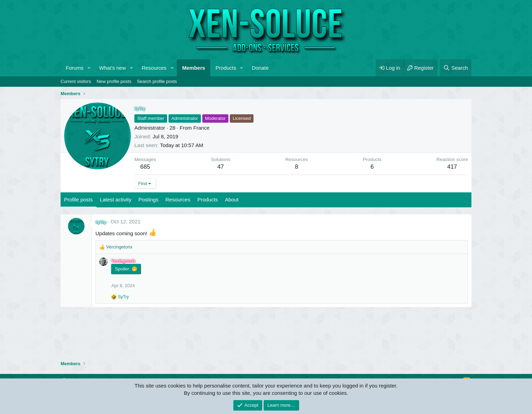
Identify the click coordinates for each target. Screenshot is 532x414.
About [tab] (232, 200)
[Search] (456, 68)
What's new (113, 68)
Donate (260, 68)
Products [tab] (208, 200)
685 (145, 167)
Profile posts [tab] (79, 200)
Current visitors (76, 81)
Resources (154, 68)
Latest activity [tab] (116, 200)
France (201, 128)
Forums (75, 68)
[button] (89, 68)
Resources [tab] (178, 200)
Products (226, 68)
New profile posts (114, 81)
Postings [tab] (148, 200)
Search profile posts (157, 81)
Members (194, 68)
